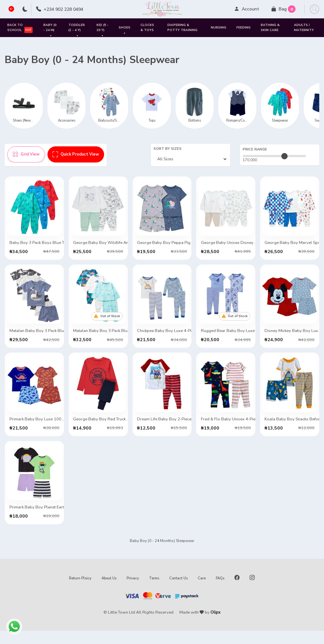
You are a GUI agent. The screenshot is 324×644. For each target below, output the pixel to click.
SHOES (125, 30)
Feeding (243, 28)
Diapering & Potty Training (182, 27)
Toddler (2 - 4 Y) (77, 30)
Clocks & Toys (147, 27)
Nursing (218, 28)
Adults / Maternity (304, 27)
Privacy (133, 592)
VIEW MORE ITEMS (162, 541)
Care (202, 592)
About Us (109, 592)
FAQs (220, 592)
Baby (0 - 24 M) (50, 30)
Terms (154, 592)
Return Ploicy (80, 592)
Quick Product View (76, 154)
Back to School (20, 28)
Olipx (215, 626)
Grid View (26, 154)
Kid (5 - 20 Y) (103, 30)
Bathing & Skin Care (270, 27)
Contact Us (178, 592)
